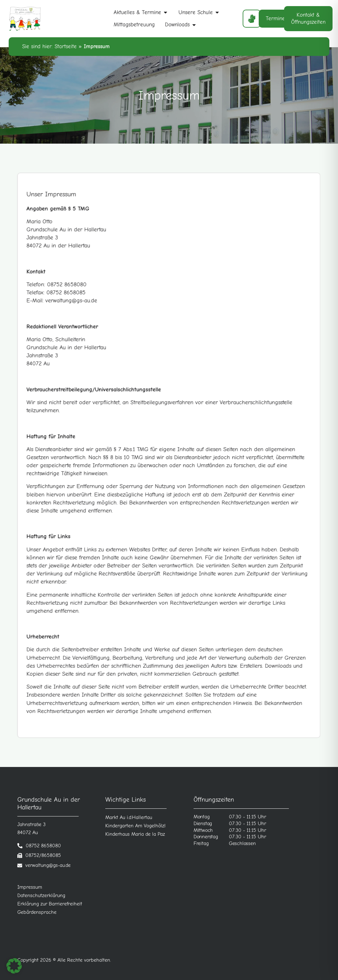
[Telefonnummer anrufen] (39, 846)
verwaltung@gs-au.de (48, 865)
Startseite (66, 46)
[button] (14, 966)
